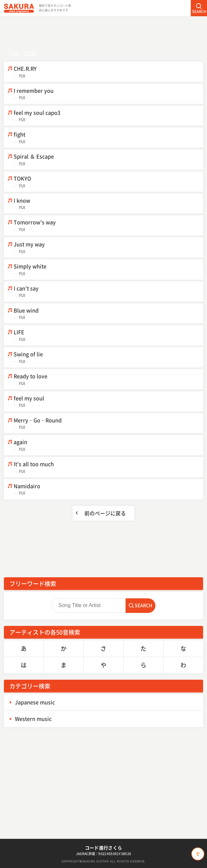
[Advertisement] (104, 31)
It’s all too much (108, 467)
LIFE (108, 335)
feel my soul (108, 401)
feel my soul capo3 (108, 116)
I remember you (108, 94)
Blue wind (108, 314)
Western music (33, 719)
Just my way (108, 247)
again (108, 445)
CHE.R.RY (108, 72)
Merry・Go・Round (108, 423)
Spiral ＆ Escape (108, 160)
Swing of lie (108, 357)
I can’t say (108, 292)
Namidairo (108, 489)
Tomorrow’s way (108, 225)
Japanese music (35, 702)
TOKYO (108, 182)
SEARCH (199, 12)
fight (108, 138)
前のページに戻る (105, 513)
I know (108, 204)
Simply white (108, 270)
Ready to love (108, 379)
